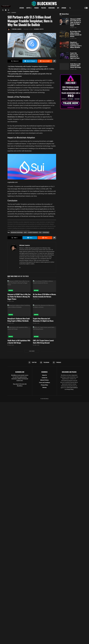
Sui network (14, 80)
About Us (44, 375)
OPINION (64, 8)
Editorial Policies (44, 380)
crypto (51, 141)
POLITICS (44, 8)
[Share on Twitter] (15, 61)
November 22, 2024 (28, 29)
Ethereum (21, 117)
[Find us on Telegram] (6, 10)
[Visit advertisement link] (71, 92)
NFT (58, 8)
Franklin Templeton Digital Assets (28, 83)
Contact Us (44, 378)
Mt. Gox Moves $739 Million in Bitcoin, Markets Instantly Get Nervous (44, 295)
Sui (40, 232)
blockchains (11, 117)
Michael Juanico (17, 29)
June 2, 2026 (11, 301)
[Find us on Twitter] (3, 10)
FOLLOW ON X (6, 6)
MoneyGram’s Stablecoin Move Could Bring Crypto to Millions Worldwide (19, 320)
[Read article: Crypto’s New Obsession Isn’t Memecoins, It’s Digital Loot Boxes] (44, 310)
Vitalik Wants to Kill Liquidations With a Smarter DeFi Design (19, 342)
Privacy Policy (44, 385)
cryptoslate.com (13, 182)
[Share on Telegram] (30, 61)
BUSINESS (14, 13)
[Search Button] (70, 8)
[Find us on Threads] (9, 10)
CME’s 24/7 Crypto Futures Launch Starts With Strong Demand (43, 342)
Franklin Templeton (33, 232)
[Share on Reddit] (45, 61)
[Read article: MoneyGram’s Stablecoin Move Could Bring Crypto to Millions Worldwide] (19, 310)
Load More (32, 351)
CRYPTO (28, 8)
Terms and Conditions (44, 383)
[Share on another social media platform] (54, 61)
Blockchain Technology (17, 232)
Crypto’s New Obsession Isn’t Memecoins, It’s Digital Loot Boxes (43, 320)
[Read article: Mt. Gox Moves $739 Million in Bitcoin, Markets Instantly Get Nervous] (44, 286)
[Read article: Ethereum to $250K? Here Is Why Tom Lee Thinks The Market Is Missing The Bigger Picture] (19, 286)
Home (9, 13)
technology (18, 207)
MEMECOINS (52, 8)
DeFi (13, 85)
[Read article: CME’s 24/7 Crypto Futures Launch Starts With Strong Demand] (44, 332)
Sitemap (44, 387)
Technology (46, 232)
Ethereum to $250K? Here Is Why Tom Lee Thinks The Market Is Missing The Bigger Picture (19, 297)
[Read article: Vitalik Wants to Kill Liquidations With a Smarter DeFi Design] (19, 332)
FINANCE (37, 8)
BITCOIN (22, 8)
